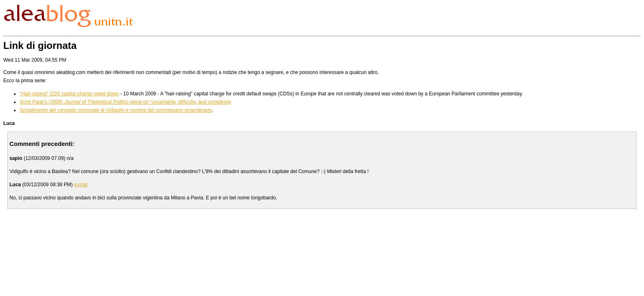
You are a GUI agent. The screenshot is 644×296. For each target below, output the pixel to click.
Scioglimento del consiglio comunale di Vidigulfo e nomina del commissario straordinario (116, 110)
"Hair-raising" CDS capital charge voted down (69, 94)
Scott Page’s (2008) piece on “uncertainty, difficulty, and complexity (125, 102)
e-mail (81, 185)
